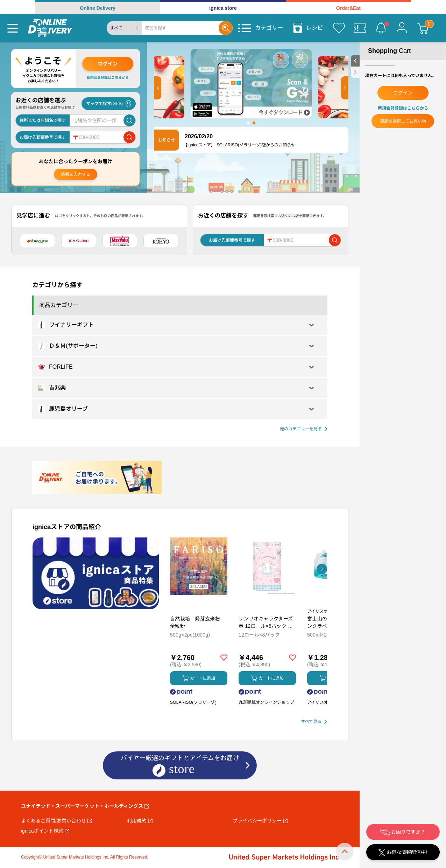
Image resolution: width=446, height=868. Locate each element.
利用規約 (140, 821)
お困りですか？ (403, 832)
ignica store (223, 8)
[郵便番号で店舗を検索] (129, 137)
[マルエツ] (37, 241)
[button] (158, 88)
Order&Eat (348, 8)
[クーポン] (360, 28)
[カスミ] (79, 241)
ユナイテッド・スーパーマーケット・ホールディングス (85, 806)
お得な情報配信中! (403, 853)
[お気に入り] (339, 28)
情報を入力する (76, 174)
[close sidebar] (355, 72)
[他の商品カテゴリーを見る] (304, 429)
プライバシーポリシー (260, 821)
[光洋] (161, 241)
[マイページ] (402, 28)
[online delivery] (50, 28)
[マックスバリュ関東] (120, 241)
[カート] (423, 28)
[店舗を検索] (129, 120)
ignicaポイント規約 (45, 831)
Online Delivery (98, 8)
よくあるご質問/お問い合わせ (56, 821)
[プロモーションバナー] (96, 573)
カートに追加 (199, 678)
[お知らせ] (381, 28)
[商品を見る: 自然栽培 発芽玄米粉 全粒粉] (199, 603)
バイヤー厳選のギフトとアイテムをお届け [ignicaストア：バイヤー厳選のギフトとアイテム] (180, 766)
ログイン (108, 64)
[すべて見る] (314, 722)
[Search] (180, 28)
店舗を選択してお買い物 (403, 121)
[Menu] (13, 28)
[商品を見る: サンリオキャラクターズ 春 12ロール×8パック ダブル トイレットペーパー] (267, 603)
